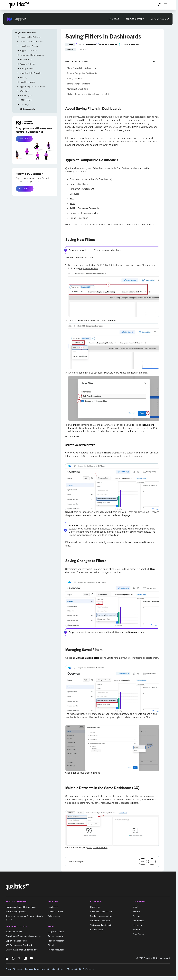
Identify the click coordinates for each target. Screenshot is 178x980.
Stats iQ (23, 78)
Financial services (56, 912)
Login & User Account (29, 46)
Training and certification (102, 925)
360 (72, 199)
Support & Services (28, 51)
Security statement (56, 969)
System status (97, 930)
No (152, 862)
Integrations (138, 925)
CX (77, 117)
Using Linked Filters (97, 848)
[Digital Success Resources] (160, 5)
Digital (51, 945)
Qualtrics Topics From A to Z (32, 42)
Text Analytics (26, 96)
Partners (136, 930)
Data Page (24, 105)
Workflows (24, 91)
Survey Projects (27, 69)
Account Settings (28, 64)
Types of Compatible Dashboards (82, 73)
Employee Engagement (82, 189)
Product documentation (101, 916)
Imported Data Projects (30, 73)
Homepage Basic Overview (32, 55)
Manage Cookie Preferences (81, 969)
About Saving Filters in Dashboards (83, 68)
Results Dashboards (80, 184)
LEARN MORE (24, 139)
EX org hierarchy (102, 425)
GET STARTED (25, 189)
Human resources (56, 950)
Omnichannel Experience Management (24, 936)
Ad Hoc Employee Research (84, 208)
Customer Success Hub (101, 912)
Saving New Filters (75, 79)
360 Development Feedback (19, 945)
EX (80, 117)
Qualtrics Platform (27, 33)
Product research (56, 941)
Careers (136, 916)
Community (95, 907)
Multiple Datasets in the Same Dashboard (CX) (88, 94)
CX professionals (56, 932)
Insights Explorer (28, 82)
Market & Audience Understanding (22, 950)
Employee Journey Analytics (84, 213)
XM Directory (26, 100)
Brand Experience (79, 218)
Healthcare (53, 907)
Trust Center (138, 934)
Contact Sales (158, 19)
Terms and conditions (35, 969)
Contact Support (135, 19)
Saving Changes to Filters (78, 84)
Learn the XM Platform (30, 37)
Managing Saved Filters (77, 89)
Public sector (54, 916)
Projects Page (26, 60)
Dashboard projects (80, 179)
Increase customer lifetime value (21, 907)
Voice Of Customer (14, 932)
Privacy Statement (14, 969)
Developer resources (100, 921)
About (135, 907)
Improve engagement (16, 912)
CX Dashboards (27, 109)
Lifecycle (74, 194)
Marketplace (138, 921)
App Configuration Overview (33, 87)
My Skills (114, 19)
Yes (143, 862)
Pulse (73, 204)
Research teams (55, 936)
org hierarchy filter (89, 268)
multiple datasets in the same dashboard (112, 796)
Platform (136, 912)
